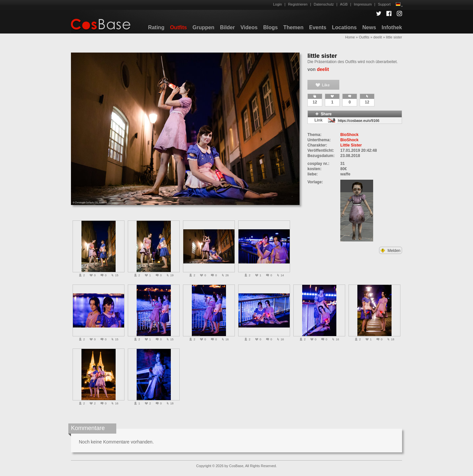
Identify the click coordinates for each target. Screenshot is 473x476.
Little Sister (351, 145)
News (369, 27)
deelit (378, 37)
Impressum (363, 4)
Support (384, 4)
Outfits (178, 27)
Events (318, 27)
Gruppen (203, 27)
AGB (344, 4)
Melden (391, 251)
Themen (293, 27)
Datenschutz (324, 4)
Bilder (227, 27)
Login (277, 4)
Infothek (392, 27)
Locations (344, 27)
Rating (156, 27)
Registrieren (298, 4)
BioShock (349, 135)
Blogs (270, 27)
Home (350, 37)
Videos (249, 27)
